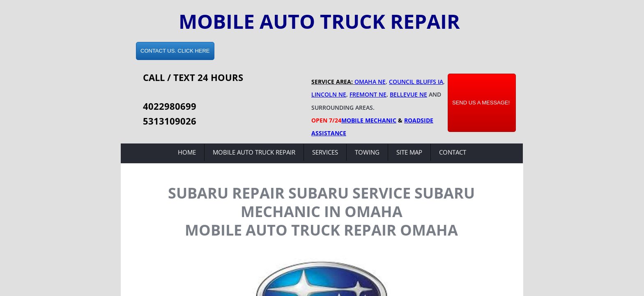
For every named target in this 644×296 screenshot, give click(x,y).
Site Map (409, 152)
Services (325, 152)
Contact (453, 152)
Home (187, 152)
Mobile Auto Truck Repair (254, 152)
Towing (367, 152)
